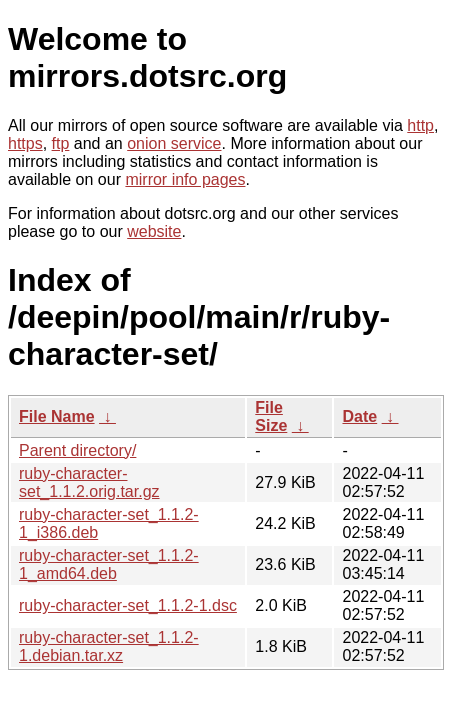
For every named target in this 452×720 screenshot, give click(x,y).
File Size (271, 416)
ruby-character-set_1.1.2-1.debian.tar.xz (109, 646)
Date (359, 416)
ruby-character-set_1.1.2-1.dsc (128, 605)
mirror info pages (185, 179)
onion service (174, 143)
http (420, 125)
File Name (57, 416)
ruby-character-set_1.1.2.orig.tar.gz (89, 482)
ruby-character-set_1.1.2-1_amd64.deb (109, 564)
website (154, 231)
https (25, 143)
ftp (61, 143)
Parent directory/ (77, 450)
